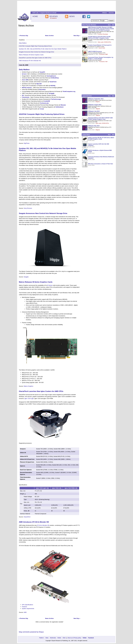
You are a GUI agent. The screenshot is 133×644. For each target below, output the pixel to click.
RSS (113, 25)
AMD (25, 612)
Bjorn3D (39, 84)
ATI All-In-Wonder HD (43, 525)
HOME (35, 16)
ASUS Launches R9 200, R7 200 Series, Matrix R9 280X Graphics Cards (101, 138)
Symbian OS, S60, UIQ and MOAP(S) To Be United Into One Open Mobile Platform (43, 49)
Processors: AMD (103, 54)
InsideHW (47, 101)
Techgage (51, 93)
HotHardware (59, 107)
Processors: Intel (103, 62)
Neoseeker (42, 89)
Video (47, 638)
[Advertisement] (66, 6)
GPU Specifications (27, 605)
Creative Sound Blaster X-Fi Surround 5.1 (100, 45)
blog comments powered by (31, 632)
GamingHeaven (51, 76)
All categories (53, 18)
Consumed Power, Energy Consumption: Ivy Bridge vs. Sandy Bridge (101, 58)
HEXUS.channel (27, 88)
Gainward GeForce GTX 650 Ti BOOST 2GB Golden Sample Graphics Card (100, 119)
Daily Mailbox (23, 43)
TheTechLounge (56, 99)
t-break (42, 109)
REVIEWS (54, 16)
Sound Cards (102, 48)
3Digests (98, 102)
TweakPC (42, 72)
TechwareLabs (44, 103)
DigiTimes (27, 143)
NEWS (72, 16)
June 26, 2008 (24, 65)
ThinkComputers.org (69, 91)
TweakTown (53, 82)
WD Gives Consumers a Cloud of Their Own (100, 164)
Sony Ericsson (28, 208)
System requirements (28, 609)
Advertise (111, 13)
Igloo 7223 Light (29, 398)
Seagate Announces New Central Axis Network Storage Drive (36, 52)
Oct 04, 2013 (91, 160)
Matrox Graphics (28, 386)
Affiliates (105, 13)
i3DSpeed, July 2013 (94, 111)
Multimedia (53, 638)
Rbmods (63, 105)
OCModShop (55, 78)
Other (64, 638)
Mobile (59, 638)
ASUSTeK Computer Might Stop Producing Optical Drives (35, 46)
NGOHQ (53, 86)
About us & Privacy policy (74, 638)
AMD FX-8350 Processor (95, 52)
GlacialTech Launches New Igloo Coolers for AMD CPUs (35, 58)
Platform (41, 638)
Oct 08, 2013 (91, 140)
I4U (23, 95)
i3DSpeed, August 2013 (95, 105)
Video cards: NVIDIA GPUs (104, 42)
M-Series (50, 285)
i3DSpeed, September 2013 (96, 99)
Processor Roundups (103, 34)
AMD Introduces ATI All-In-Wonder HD (30, 61)
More (109, 25)
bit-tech (24, 74)
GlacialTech (27, 517)
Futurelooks (26, 97)
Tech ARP (25, 80)
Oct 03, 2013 (91, 165)
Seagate (26, 277)
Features (24, 607)
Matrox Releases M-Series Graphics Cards (31, 55)
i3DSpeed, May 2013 (94, 126)
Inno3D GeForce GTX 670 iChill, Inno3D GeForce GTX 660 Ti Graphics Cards (99, 37)
